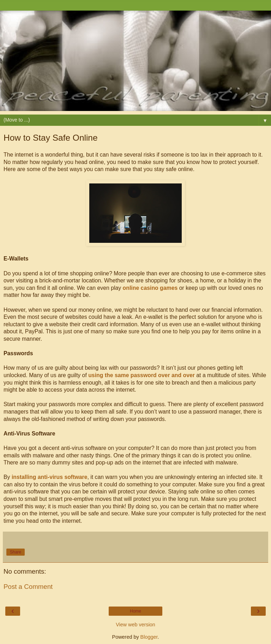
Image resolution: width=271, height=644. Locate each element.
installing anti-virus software (50, 477)
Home (135, 611)
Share (16, 552)
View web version (135, 625)
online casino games (150, 288)
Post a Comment (28, 587)
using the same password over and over (141, 375)
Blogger (149, 637)
